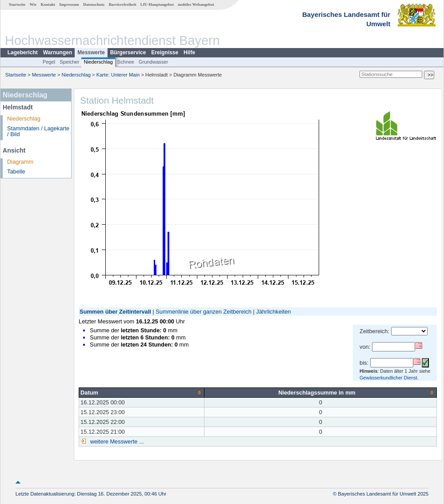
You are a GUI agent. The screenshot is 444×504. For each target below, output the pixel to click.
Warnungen (58, 52)
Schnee (126, 62)
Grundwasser (154, 62)
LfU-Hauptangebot (157, 4)
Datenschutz (94, 4)
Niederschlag (98, 62)
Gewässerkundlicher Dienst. (389, 378)
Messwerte (91, 52)
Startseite (17, 4)
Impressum (69, 4)
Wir (33, 4)
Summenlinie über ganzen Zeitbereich (204, 312)
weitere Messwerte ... (116, 442)
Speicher (69, 62)
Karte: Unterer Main (118, 75)
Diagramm (20, 162)
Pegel (49, 62)
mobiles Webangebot (196, 4)
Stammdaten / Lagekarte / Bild (38, 131)
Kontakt (48, 4)
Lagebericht (23, 52)
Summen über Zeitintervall (115, 312)
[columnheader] (142, 392)
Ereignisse (165, 52)
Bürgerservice (128, 52)
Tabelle (16, 171)
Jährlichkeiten (273, 312)
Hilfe (189, 52)
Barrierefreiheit (123, 4)
